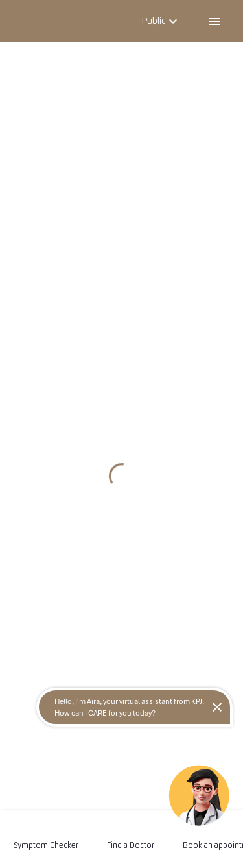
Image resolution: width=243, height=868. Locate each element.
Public (161, 21)
